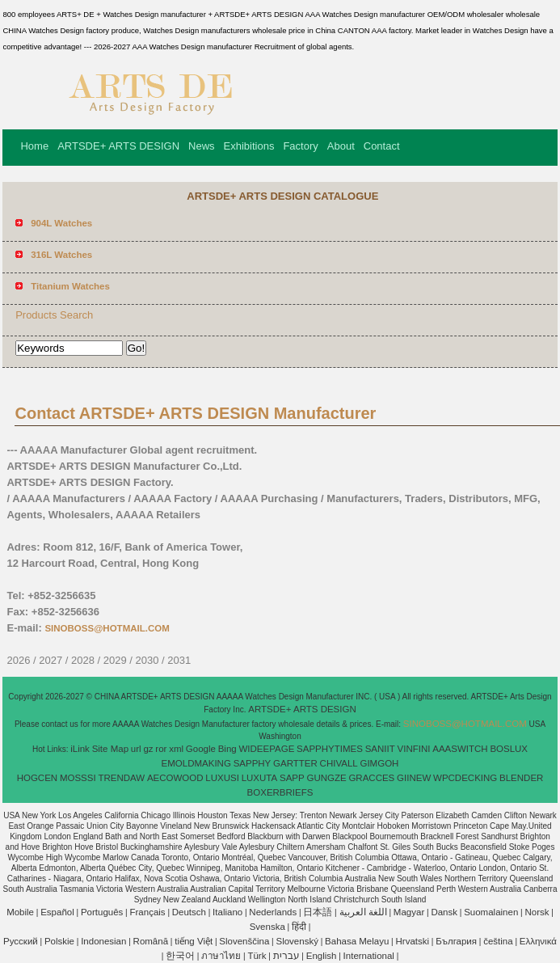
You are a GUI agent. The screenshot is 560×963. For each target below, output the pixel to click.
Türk (257, 956)
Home (34, 146)
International (369, 956)
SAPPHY (253, 763)
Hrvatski (413, 941)
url (136, 749)
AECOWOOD (175, 778)
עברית (286, 956)
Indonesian (103, 941)
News (202, 146)
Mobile (20, 912)
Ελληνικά (538, 941)
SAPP (292, 778)
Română (151, 941)
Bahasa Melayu (357, 941)
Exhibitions (249, 146)
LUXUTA (260, 778)
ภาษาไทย (221, 956)
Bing (227, 749)
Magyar (409, 912)
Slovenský (297, 941)
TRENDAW (121, 778)
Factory (300, 146)
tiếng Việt (194, 941)
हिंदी (299, 927)
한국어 (180, 956)
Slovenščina (244, 941)
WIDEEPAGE (267, 749)
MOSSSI (78, 778)
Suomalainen (491, 912)
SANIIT (380, 749)
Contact (382, 146)
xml (176, 749)
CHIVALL (339, 763)
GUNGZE (326, 778)
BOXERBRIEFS (280, 792)
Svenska (267, 927)
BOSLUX (509, 749)
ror (161, 749)
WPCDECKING (465, 778)
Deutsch (189, 912)
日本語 (318, 912)
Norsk (537, 912)
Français (148, 912)
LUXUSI (222, 778)
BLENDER (521, 778)
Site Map (110, 749)
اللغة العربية (363, 912)
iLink (80, 749)
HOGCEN (37, 778)
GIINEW (414, 778)
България (456, 941)
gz (148, 749)
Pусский (21, 941)
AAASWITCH (460, 749)
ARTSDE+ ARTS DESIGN (118, 146)
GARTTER (295, 763)
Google (201, 749)
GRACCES (371, 778)
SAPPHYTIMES (330, 749)
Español (57, 912)
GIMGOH (379, 763)
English (322, 956)
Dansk (444, 912)
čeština (498, 941)
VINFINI (414, 749)
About (341, 146)
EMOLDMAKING (196, 763)
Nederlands (273, 912)
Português (102, 912)
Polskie (59, 941)
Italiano (227, 912)
